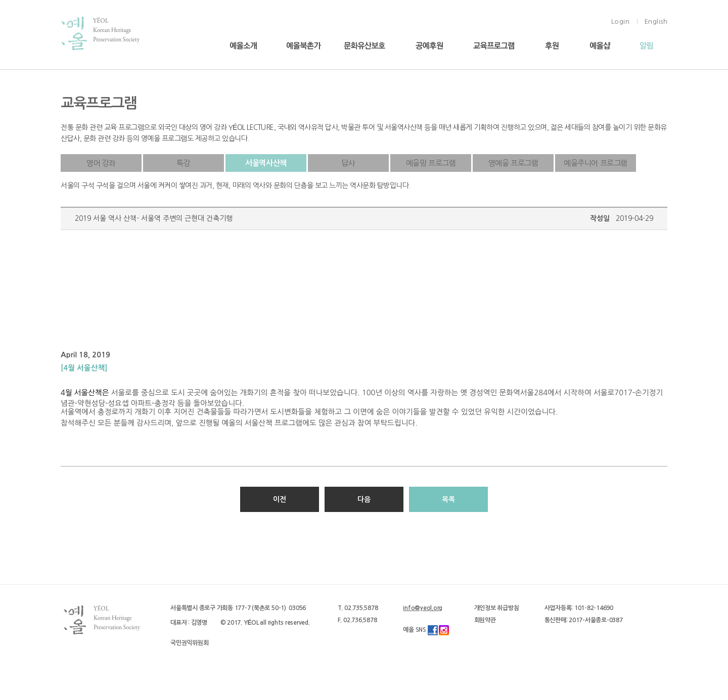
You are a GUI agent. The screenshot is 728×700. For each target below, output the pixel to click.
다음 (364, 499)
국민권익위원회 (189, 643)
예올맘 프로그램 (431, 163)
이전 (280, 499)
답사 (348, 163)
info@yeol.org (423, 608)
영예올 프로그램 (513, 163)
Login (621, 21)
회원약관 (485, 620)
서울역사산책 (266, 163)
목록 (448, 499)
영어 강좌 (101, 163)
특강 (183, 163)
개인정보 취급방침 (497, 608)
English (656, 21)
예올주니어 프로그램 (596, 163)
